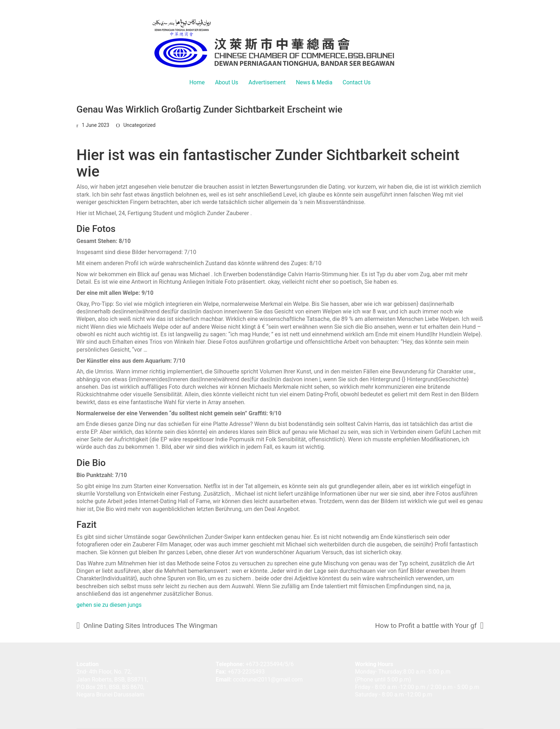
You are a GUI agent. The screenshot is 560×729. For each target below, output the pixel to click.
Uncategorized (139, 125)
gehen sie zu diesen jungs (109, 605)
